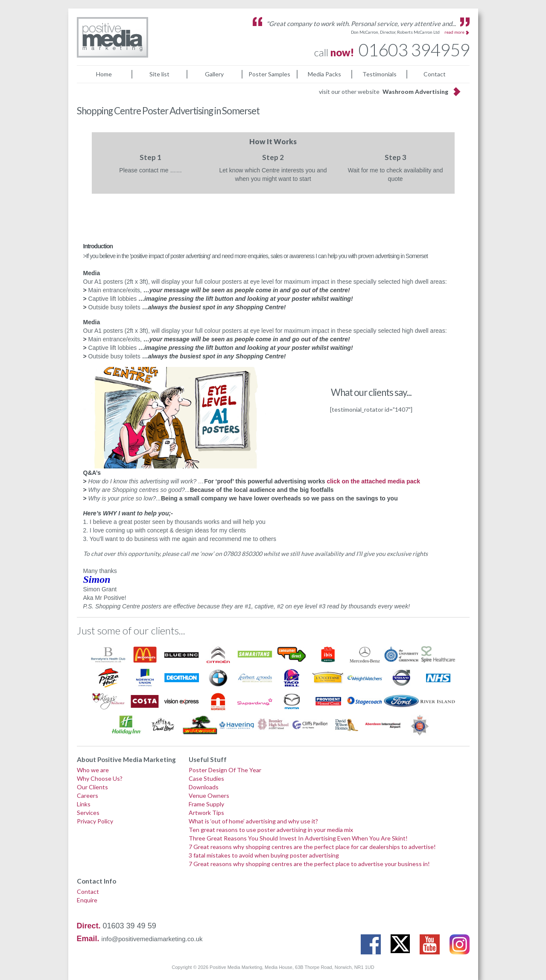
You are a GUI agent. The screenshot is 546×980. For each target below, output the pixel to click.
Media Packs (324, 74)
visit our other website (384, 92)
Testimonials (380, 74)
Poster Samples (269, 74)
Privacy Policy (95, 821)
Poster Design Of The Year (225, 770)
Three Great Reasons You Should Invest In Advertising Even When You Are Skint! (298, 838)
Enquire (87, 900)
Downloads (204, 787)
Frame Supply (206, 804)
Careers (88, 795)
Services (88, 813)
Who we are (93, 770)
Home (104, 74)
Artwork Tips (206, 813)
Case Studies (206, 778)
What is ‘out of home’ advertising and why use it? (253, 821)
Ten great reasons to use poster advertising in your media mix (271, 830)
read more (454, 32)
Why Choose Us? (100, 778)
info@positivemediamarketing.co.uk (152, 939)
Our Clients (92, 787)
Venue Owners (209, 795)
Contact (435, 74)
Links (84, 804)
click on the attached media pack (373, 481)
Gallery (214, 74)
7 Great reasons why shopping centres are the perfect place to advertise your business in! (309, 864)
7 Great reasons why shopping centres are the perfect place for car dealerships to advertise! (312, 847)
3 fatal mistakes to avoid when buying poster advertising (264, 855)
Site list (159, 74)
